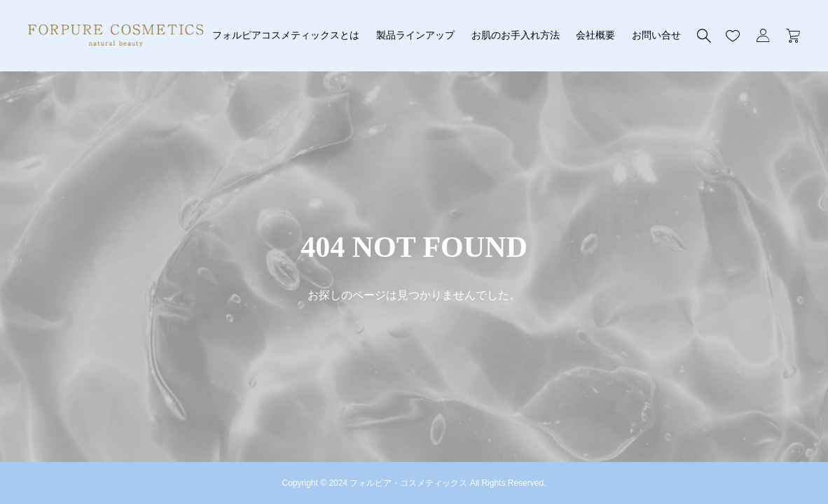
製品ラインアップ (415, 35)
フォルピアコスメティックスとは (286, 35)
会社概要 (595, 35)
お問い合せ (656, 35)
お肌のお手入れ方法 (516, 35)
